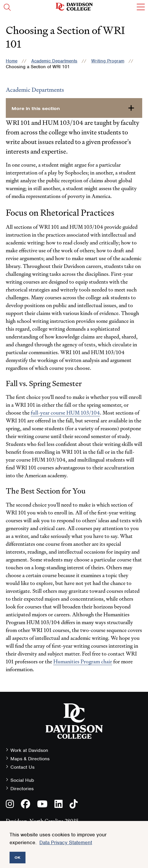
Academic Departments (54, 61)
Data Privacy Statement (66, 842)
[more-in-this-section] (74, 108)
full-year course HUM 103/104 (65, 413)
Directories (22, 789)
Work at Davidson (29, 750)
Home (12, 61)
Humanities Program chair (83, 661)
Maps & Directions (30, 759)
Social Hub (22, 780)
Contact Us (22, 767)
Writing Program (108, 61)
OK (18, 857)
